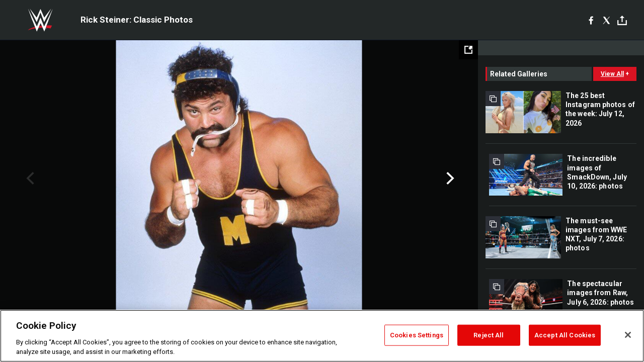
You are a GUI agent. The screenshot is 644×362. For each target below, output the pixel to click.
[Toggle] (622, 20)
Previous (29, 178)
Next (449, 178)
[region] (322, 336)
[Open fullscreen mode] (468, 50)
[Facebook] (591, 20)
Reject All (489, 335)
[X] (607, 20)
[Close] (628, 335)
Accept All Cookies (565, 335)
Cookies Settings (417, 335)
